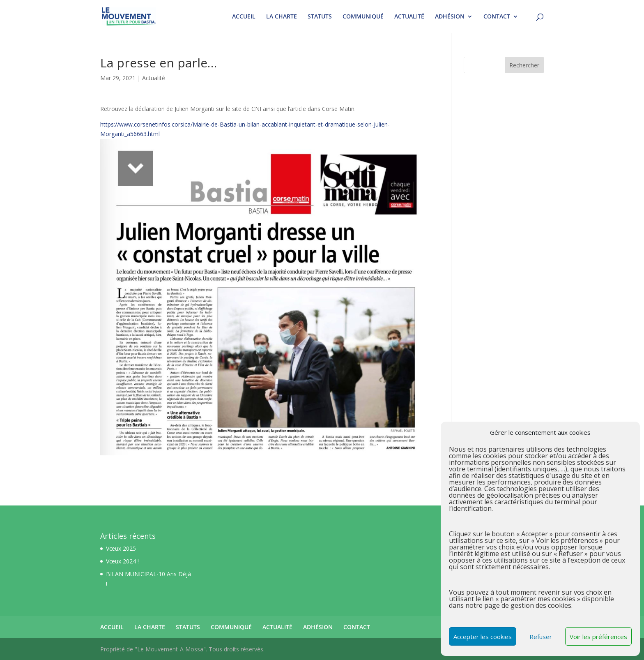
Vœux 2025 (121, 548)
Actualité (154, 78)
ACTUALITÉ (409, 17)
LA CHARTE (282, 17)
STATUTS (320, 17)
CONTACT (497, 17)
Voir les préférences (598, 637)
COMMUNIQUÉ (363, 17)
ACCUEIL (244, 17)
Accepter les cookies (483, 637)
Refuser (541, 637)
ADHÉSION (450, 17)
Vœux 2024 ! (122, 561)
